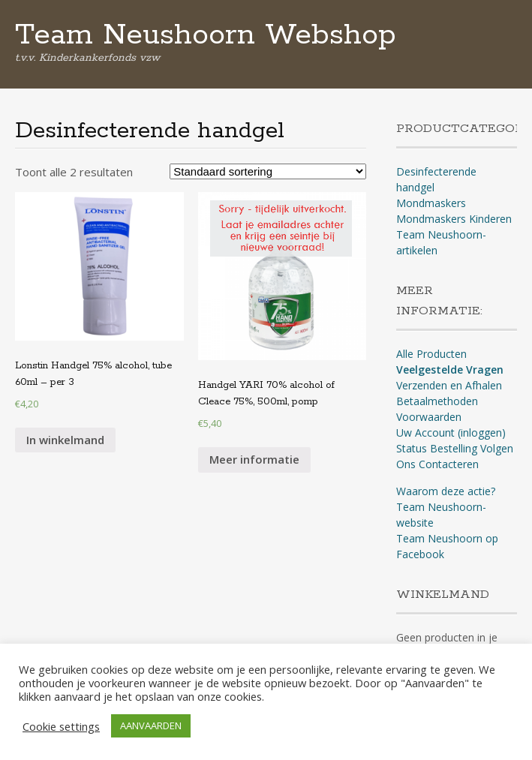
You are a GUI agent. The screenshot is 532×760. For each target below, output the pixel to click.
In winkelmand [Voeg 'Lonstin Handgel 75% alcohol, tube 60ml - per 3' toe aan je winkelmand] (65, 440)
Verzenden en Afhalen (449, 385)
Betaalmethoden (437, 401)
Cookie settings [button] (61, 726)
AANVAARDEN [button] (151, 725)
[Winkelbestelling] (268, 171)
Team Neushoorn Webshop (206, 35)
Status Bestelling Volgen (455, 448)
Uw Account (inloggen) (451, 433)
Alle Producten (431, 354)
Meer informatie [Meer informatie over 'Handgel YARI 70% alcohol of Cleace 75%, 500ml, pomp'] (254, 459)
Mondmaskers (431, 203)
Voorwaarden (429, 417)
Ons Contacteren (437, 464)
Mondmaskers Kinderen (454, 219)
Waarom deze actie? (446, 491)
